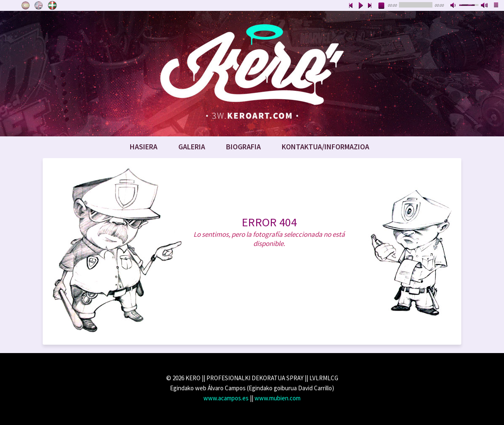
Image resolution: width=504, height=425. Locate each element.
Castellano (26, 5)
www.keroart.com (252, 74)
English (39, 5)
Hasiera (144, 147)
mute (454, 6)
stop (382, 6)
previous (351, 6)
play (360, 6)
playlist (496, 6)
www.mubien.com (278, 398)
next (370, 6)
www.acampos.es (226, 398)
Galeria (192, 147)
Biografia (243, 147)
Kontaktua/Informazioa (325, 147)
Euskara (52, 5)
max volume (485, 6)
